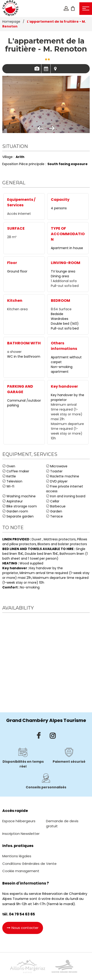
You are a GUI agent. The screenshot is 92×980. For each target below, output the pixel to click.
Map (55, 69)
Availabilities (46, 69)
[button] (73, 8)
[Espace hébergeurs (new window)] (19, 821)
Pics (37, 69)
